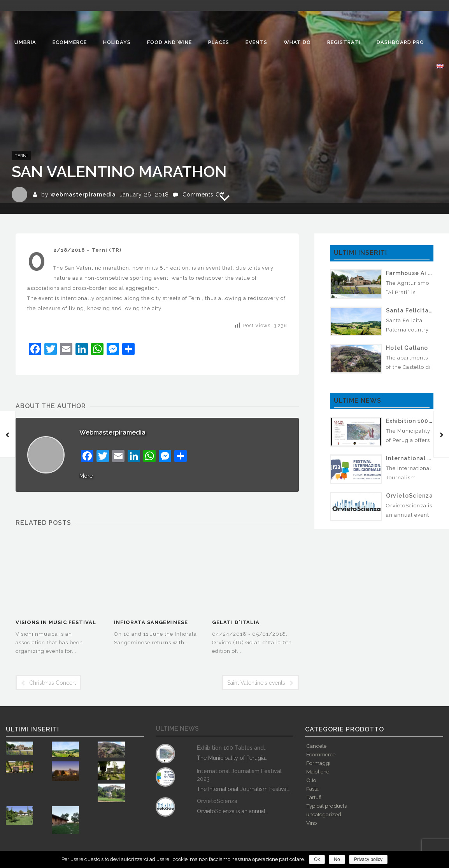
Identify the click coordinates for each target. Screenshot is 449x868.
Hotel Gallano (407, 348)
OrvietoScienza (410, 496)
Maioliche (318, 772)
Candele (316, 746)
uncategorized (324, 814)
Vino (312, 823)
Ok (317, 859)
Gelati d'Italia (236, 622)
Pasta (312, 789)
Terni (21, 156)
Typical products (326, 806)
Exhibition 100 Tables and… (232, 748)
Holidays (117, 42)
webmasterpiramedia (83, 195)
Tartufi (314, 797)
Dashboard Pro (400, 42)
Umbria (25, 42)
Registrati (344, 42)
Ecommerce (70, 42)
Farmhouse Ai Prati (414, 273)
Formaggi (318, 763)
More (86, 476)
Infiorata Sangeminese (151, 622)
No (337, 859)
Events (256, 42)
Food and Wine (169, 42)
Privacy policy (368, 859)
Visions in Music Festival (56, 622)
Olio (311, 780)
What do (297, 42)
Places (219, 42)
